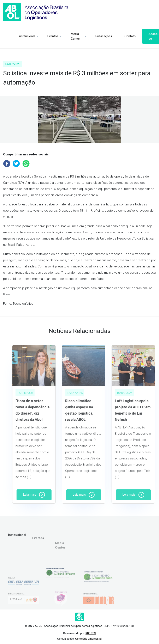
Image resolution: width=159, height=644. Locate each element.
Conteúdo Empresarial (89, 639)
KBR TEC (91, 633)
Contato (118, 36)
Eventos (41, 36)
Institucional (14, 36)
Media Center (63, 36)
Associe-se (143, 36)
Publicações (92, 36)
